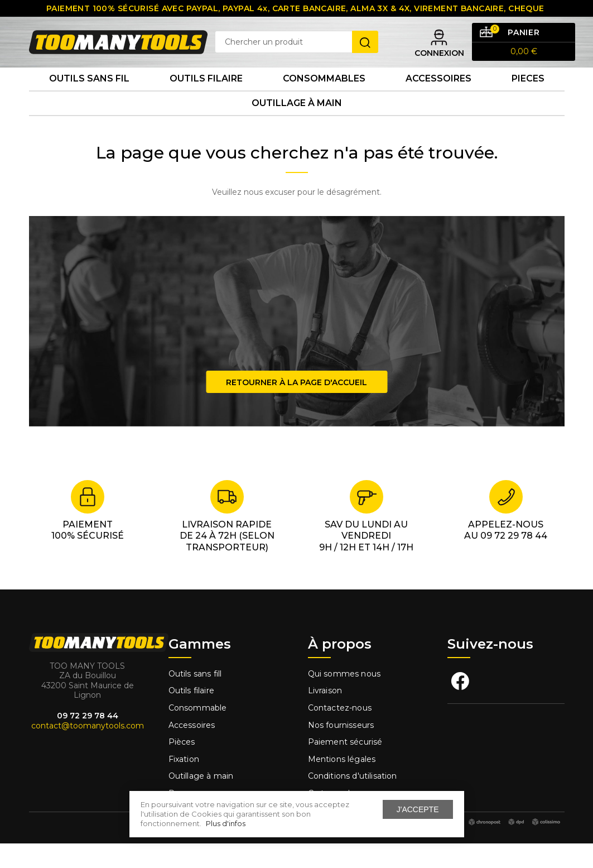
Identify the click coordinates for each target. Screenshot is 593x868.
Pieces (528, 95)
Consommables (324, 95)
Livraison (325, 715)
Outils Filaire (206, 95)
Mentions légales (343, 784)
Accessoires (438, 95)
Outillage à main (297, 125)
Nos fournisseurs (341, 749)
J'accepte (418, 809)
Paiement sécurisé (345, 766)
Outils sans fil (89, 95)
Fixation (184, 784)
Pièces (182, 766)
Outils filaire (191, 715)
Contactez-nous (340, 732)
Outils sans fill (195, 698)
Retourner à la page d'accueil (296, 406)
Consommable (198, 732)
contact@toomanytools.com (88, 750)
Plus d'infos (226, 823)
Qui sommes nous (344, 698)
